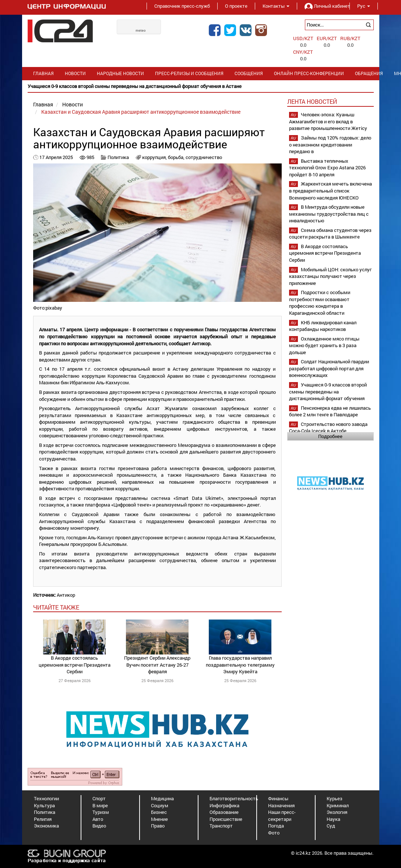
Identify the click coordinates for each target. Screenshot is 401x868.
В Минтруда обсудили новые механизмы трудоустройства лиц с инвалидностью (329, 214)
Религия (43, 819)
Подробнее (330, 436)
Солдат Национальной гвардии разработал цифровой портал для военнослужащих (329, 368)
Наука (333, 819)
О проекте (236, 6)
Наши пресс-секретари (282, 816)
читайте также (56, 607)
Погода (276, 826)
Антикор (66, 595)
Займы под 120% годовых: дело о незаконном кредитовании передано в (330, 144)
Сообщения (249, 73)
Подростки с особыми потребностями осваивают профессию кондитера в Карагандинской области (320, 303)
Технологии (46, 798)
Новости (75, 73)
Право (158, 826)
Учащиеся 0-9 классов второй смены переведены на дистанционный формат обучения (328, 391)
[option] (201, 86)
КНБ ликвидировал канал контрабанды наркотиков (323, 326)
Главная (43, 73)
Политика (118, 157)
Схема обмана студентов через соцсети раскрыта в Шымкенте (330, 234)
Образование (224, 812)
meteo (141, 31)
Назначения (281, 805)
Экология (337, 812)
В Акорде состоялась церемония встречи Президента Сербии (75, 665)
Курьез (335, 798)
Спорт (99, 798)
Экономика (46, 826)
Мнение (159, 819)
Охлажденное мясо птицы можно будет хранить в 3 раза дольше (324, 345)
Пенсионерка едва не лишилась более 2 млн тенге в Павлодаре (330, 411)
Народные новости (120, 73)
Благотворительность (234, 798)
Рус (364, 6)
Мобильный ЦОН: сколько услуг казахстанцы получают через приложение (330, 276)
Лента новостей (312, 101)
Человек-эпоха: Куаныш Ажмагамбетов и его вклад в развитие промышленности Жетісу (328, 121)
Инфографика (224, 805)
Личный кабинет (323, 6)
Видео (99, 826)
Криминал (338, 805)
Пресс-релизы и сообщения (189, 73)
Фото (274, 833)
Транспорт (221, 826)
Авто (98, 819)
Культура (44, 805)
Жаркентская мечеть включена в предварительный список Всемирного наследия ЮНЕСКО (330, 190)
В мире (100, 805)
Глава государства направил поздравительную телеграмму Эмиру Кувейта (240, 665)
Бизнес (159, 812)
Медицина (162, 798)
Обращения (369, 73)
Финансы (278, 798)
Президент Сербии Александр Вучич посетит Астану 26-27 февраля (157, 665)
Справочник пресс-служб (182, 6)
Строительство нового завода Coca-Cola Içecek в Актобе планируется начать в (328, 431)
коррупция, (155, 157)
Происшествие (226, 819)
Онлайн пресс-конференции (309, 73)
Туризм (101, 812)
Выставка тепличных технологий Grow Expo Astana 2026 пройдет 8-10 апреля (327, 168)
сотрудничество (204, 157)
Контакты (276, 6)
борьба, (177, 157)
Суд (331, 826)
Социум (160, 805)
